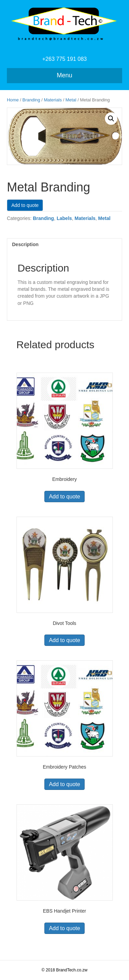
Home (13, 100)
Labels (64, 218)
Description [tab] (25, 244)
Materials (53, 100)
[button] (111, 119)
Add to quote (25, 205)
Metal (71, 100)
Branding (31, 100)
